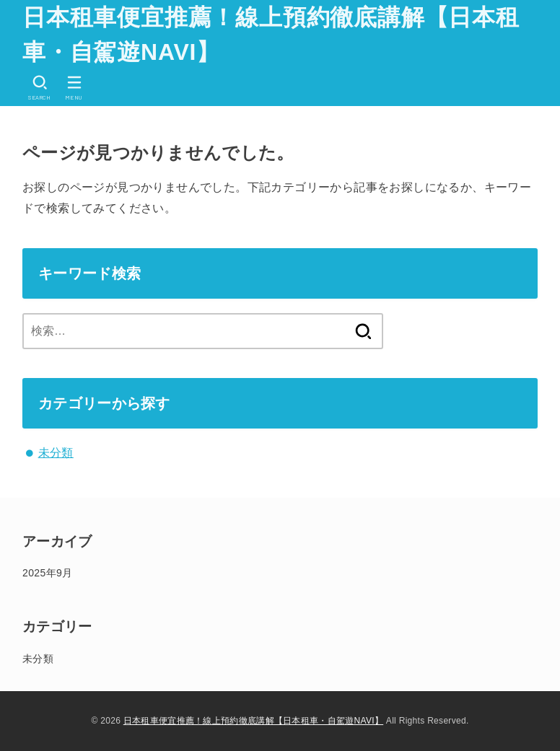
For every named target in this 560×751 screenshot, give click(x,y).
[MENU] (74, 88)
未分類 (56, 453)
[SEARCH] (40, 88)
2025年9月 (47, 573)
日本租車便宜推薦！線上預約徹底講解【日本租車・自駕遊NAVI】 (271, 35)
